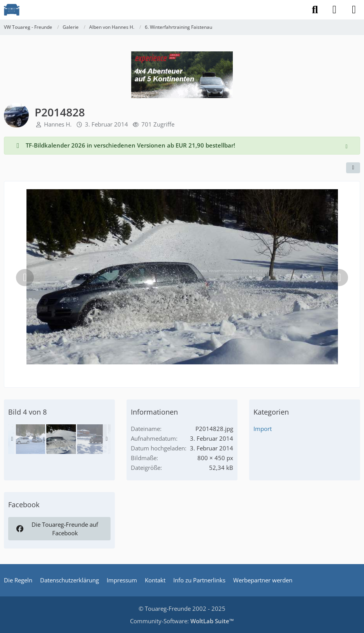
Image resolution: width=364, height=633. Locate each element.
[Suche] (315, 10)
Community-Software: (182, 621)
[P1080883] (30, 439)
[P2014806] (92, 439)
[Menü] (354, 10)
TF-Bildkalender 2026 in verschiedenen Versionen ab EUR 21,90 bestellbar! (130, 145)
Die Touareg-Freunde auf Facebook (57, 529)
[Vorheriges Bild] (25, 278)
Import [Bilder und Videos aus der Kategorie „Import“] (263, 429)
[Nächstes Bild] (339, 278)
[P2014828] (61, 439)
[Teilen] (353, 168)
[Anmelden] (334, 10)
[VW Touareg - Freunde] (12, 10)
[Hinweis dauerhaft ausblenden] (347, 146)
